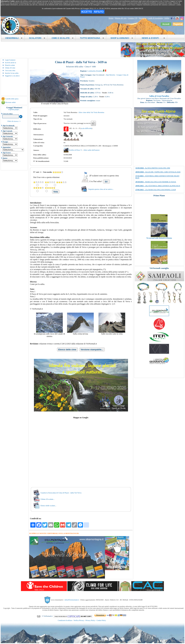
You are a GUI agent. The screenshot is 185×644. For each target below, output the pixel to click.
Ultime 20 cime (10, 68)
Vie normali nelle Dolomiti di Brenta (159, 241)
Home (111, 18)
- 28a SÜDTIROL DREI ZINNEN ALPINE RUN (158, 186)
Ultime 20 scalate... (48, 499)
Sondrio (99, 71)
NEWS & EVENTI (152, 38)
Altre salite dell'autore (92, 150)
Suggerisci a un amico (12, 76)
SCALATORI (37, 38)
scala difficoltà (86, 128)
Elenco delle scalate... (48, 506)
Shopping (142, 18)
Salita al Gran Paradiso (159, 96)
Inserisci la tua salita (12, 73)
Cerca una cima (10, 70)
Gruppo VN (133, 18)
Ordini (167, 18)
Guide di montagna (155, 18)
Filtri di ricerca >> (14, 121)
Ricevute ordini (11, 102)
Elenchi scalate (10, 65)
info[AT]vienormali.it (72, 600)
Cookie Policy (101, 620)
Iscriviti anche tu (10, 63)
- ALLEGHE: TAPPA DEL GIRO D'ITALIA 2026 (158, 172)
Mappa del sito (121, 18)
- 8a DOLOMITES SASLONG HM (153, 168)
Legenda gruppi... (14, 109)
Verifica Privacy (79, 620)
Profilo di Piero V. (76, 150)
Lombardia (91, 71)
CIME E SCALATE (63, 38)
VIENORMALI (14, 38)
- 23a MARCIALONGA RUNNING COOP (156, 190)
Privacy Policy (90, 620)
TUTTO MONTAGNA (92, 38)
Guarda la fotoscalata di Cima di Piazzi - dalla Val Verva (61, 493)
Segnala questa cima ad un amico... (101, 189)
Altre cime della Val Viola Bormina (91, 112)
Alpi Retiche (110, 75)
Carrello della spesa (12, 99)
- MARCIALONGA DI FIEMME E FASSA (156, 182)
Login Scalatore (10, 60)
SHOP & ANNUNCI (122, 38)
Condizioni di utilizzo (65, 620)
